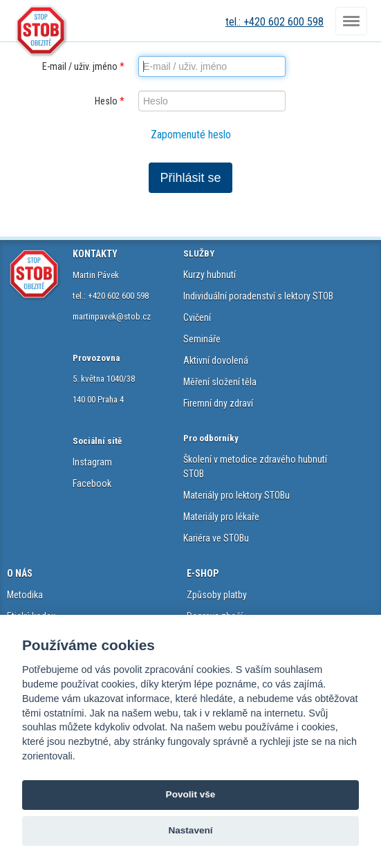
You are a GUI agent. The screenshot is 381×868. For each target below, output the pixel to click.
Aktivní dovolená (216, 360)
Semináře (202, 339)
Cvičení (197, 317)
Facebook (92, 483)
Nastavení (190, 830)
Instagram (92, 462)
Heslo (110, 101)
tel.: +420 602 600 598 (275, 22)
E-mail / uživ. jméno (83, 66)
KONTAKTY (95, 254)
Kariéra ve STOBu (216, 538)
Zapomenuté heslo (191, 135)
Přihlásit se (190, 178)
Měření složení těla (220, 382)
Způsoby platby (217, 595)
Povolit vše (191, 794)
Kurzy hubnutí (210, 275)
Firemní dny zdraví (218, 403)
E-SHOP (203, 573)
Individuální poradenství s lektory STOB (258, 296)
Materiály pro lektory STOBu (236, 495)
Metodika (25, 595)
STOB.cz (41, 31)
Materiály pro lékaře (221, 517)
